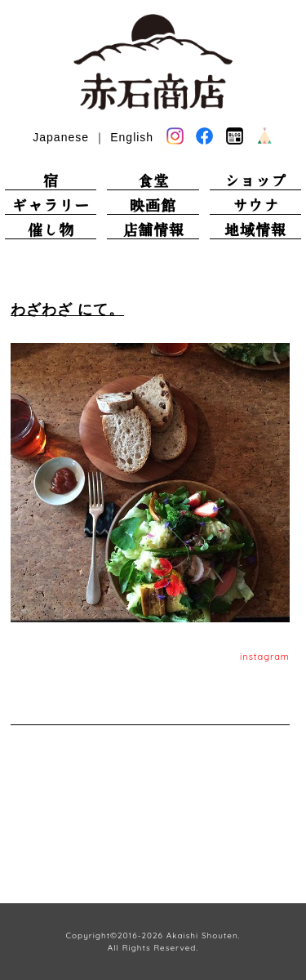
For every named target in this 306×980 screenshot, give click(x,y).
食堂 (153, 181)
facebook (204, 137)
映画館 (153, 205)
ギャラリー (51, 205)
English (132, 137)
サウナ (256, 205)
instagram (265, 657)
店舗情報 (153, 230)
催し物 (51, 230)
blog (235, 136)
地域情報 (255, 230)
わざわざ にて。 (67, 309)
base (265, 136)
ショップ (255, 181)
